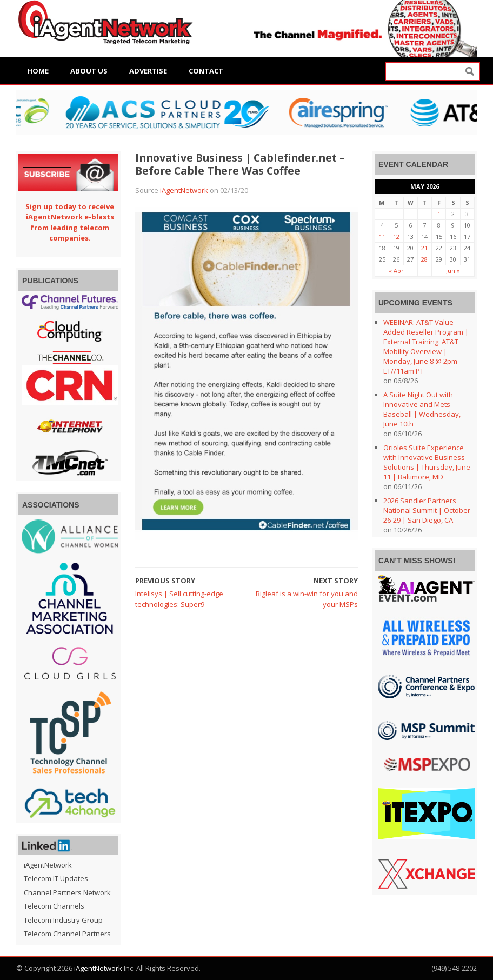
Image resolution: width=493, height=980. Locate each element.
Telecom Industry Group (63, 920)
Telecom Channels (54, 906)
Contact (206, 71)
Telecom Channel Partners (67, 934)
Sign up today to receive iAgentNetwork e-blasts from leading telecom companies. (70, 222)
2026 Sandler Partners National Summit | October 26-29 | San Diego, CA (427, 510)
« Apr (396, 271)
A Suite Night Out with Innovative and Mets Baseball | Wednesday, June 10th (422, 409)
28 (424, 259)
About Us (89, 71)
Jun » (453, 271)
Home (38, 71)
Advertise (148, 71)
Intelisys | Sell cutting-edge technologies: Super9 (179, 599)
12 (396, 236)
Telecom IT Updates (56, 878)
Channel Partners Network (67, 892)
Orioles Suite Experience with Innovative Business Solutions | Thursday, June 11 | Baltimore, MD (427, 462)
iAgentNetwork (184, 190)
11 (382, 236)
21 (424, 248)
